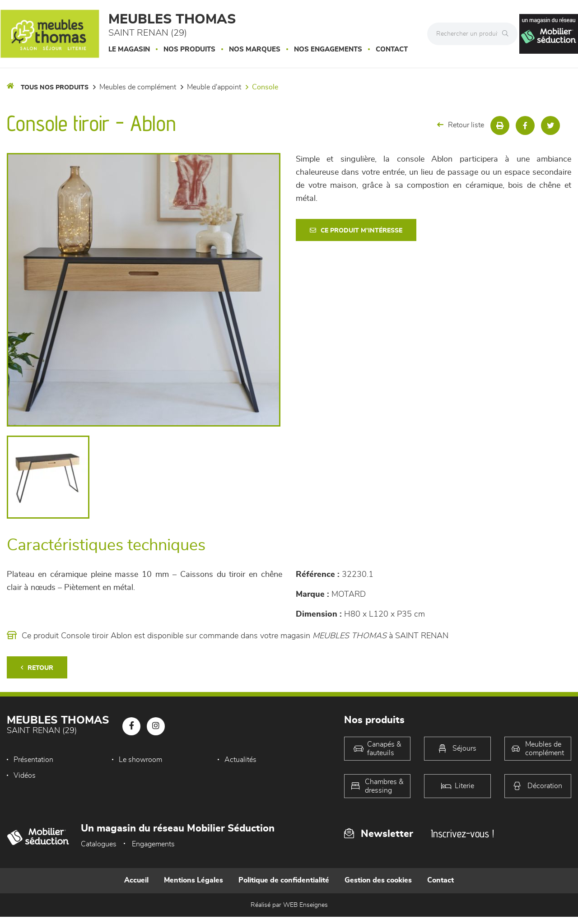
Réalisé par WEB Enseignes (289, 905)
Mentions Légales (193, 880)
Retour (37, 668)
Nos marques (255, 49)
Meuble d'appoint (214, 87)
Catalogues (99, 844)
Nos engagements (328, 49)
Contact (392, 49)
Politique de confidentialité (284, 880)
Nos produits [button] (189, 49)
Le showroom (140, 760)
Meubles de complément (138, 87)
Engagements (153, 844)
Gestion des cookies (378, 880)
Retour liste (461, 125)
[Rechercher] (508, 34)
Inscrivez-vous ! (462, 833)
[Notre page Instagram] (156, 726)
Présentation (33, 760)
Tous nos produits (55, 88)
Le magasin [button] (129, 49)
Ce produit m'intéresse (356, 230)
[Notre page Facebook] (131, 726)
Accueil (136, 880)
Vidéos (25, 775)
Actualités (240, 760)
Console (265, 87)
